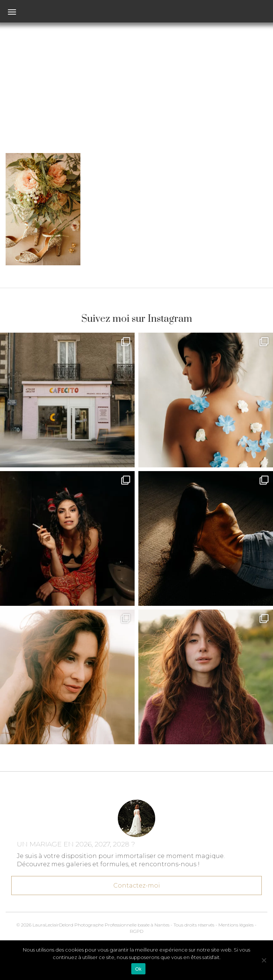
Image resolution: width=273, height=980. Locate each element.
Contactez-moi (136, 882)
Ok (138, 969)
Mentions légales (236, 925)
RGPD (136, 931)
